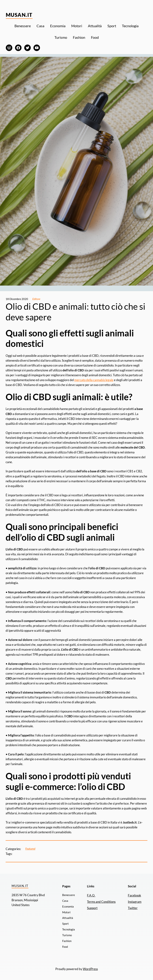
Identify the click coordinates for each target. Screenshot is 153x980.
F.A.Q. (91, 895)
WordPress (90, 969)
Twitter (133, 908)
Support (92, 908)
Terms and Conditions (101, 902)
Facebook (134, 895)
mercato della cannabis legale (94, 380)
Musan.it (19, 15)
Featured (30, 849)
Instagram (135, 902)
